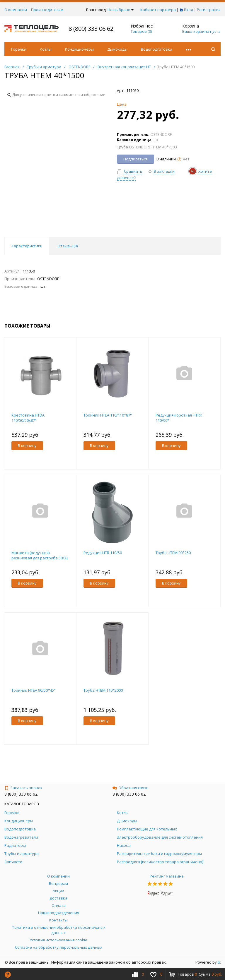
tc (219, 962)
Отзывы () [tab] (68, 246)
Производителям (47, 10)
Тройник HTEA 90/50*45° (34, 690)
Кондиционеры (79, 49)
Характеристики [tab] (27, 246)
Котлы (46, 49)
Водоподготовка (157, 49)
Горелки (19, 49)
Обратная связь (131, 788)
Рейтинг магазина (167, 876)
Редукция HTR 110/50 (103, 553)
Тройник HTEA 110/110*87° (108, 415)
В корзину (27, 446)
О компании (16, 10)
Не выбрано (121, 10)
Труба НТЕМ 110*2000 (103, 690)
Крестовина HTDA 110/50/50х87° (28, 418)
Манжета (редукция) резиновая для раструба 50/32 (40, 555)
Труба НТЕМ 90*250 (173, 553)
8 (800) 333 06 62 (91, 29)
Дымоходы (117, 49)
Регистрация (209, 10)
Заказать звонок (23, 788)
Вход (189, 10)
